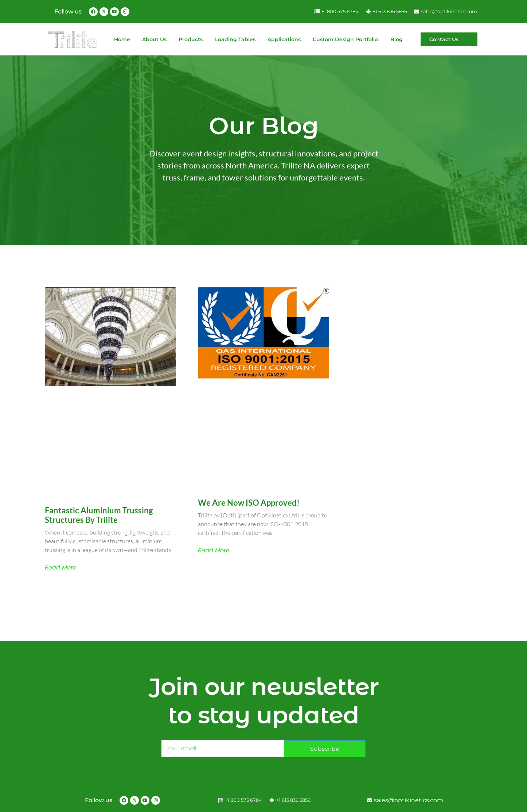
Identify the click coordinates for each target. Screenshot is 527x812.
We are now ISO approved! (249, 503)
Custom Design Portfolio (345, 39)
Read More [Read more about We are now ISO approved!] (214, 551)
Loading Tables (235, 39)
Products (191, 39)
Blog (397, 39)
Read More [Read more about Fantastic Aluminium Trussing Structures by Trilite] (61, 568)
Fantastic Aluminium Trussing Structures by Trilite (99, 515)
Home (122, 39)
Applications (284, 39)
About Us (154, 39)
